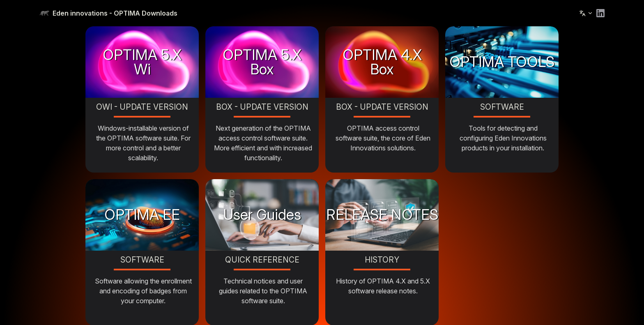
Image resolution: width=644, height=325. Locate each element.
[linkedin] (600, 13)
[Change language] (586, 13)
